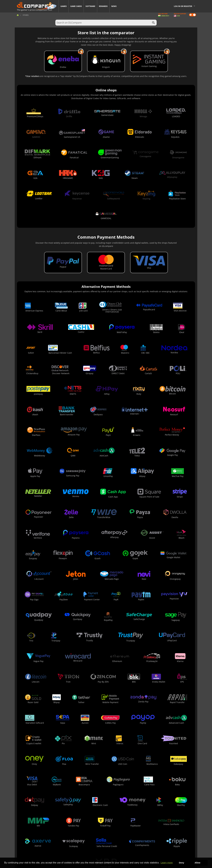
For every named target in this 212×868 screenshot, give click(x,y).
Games (64, 6)
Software (90, 6)
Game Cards (76, 6)
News (114, 6)
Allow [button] (197, 863)
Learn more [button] (167, 863)
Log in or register (183, 6)
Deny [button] (181, 863)
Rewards (103, 6)
